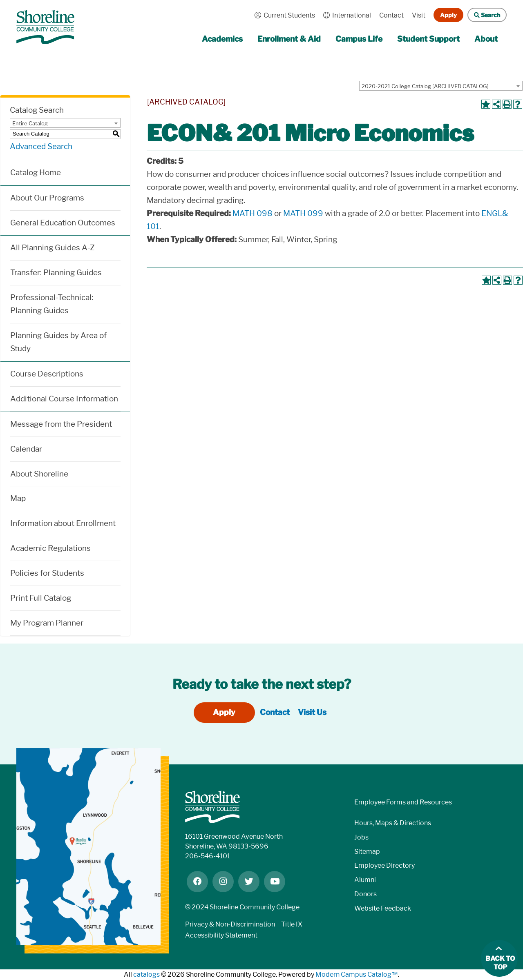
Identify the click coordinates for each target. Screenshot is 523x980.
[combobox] (441, 86)
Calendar (26, 449)
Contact (391, 15)
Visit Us (312, 712)
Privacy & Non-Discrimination (230, 924)
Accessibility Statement (221, 935)
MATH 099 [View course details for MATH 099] (303, 213)
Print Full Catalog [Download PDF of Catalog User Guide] (41, 598)
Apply (448, 15)
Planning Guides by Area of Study (58, 342)
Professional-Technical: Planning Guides (52, 304)
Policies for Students (47, 573)
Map (18, 498)
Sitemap (367, 852)
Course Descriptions (47, 374)
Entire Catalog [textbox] (30, 123)
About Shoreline (39, 474)
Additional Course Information (64, 399)
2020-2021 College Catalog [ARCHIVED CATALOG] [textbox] (425, 86)
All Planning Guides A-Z (53, 248)
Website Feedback (383, 908)
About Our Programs (47, 198)
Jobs (361, 837)
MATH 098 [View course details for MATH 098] (253, 213)
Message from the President (61, 424)
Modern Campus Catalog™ (357, 974)
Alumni (365, 880)
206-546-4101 (208, 856)
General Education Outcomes (63, 223)
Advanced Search (41, 146)
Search (484, 15)
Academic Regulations (50, 548)
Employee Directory (384, 865)
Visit (419, 15)
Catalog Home (36, 173)
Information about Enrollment (63, 523)
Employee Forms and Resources (403, 802)
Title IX (292, 924)
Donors (365, 894)
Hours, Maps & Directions (393, 823)
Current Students (283, 15)
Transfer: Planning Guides (56, 273)
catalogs (146, 974)
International (345, 15)
